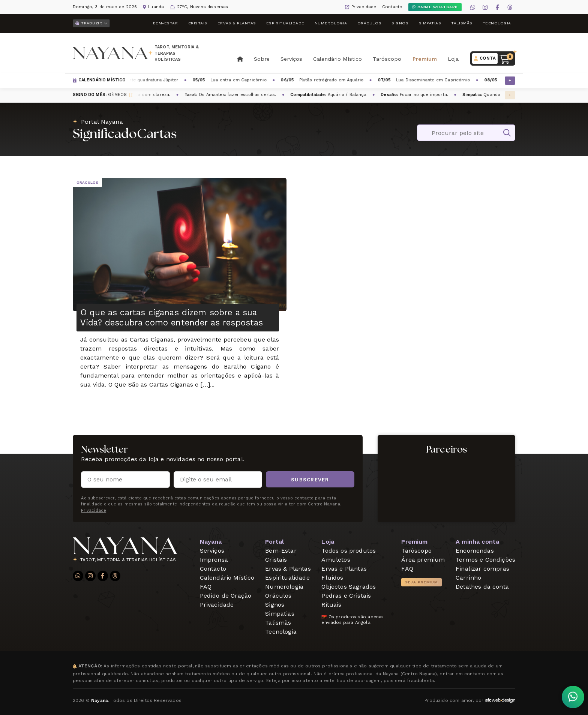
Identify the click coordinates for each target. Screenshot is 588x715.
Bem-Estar (166, 23)
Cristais (198, 23)
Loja (453, 59)
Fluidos (332, 578)
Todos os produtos (349, 551)
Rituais (331, 605)
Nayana (211, 542)
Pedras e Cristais (346, 596)
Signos (400, 23)
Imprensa (214, 560)
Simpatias (430, 23)
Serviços (291, 59)
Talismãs (462, 23)
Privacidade (364, 7)
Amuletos (336, 560)
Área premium (423, 560)
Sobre (262, 59)
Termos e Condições (485, 560)
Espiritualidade (285, 23)
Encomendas (475, 551)
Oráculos (369, 23)
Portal (274, 542)
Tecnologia (497, 23)
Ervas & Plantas (237, 23)
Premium (425, 59)
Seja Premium (421, 582)
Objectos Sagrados (349, 587)
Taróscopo (387, 59)
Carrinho (468, 578)
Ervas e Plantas (344, 569)
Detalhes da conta (482, 587)
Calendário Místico (337, 59)
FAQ (206, 587)
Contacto (392, 7)
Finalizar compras (482, 569)
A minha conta (477, 542)
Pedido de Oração (226, 596)
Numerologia (331, 23)
